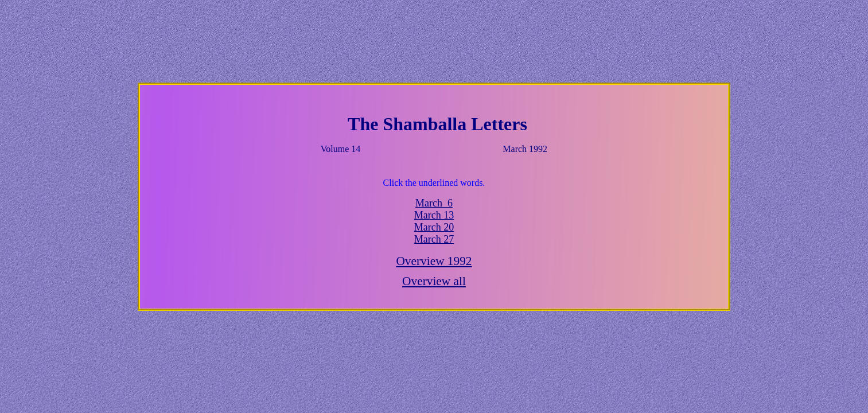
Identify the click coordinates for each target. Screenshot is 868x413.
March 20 (434, 227)
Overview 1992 (434, 261)
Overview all (434, 281)
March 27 (434, 239)
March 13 (434, 215)
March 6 (434, 203)
